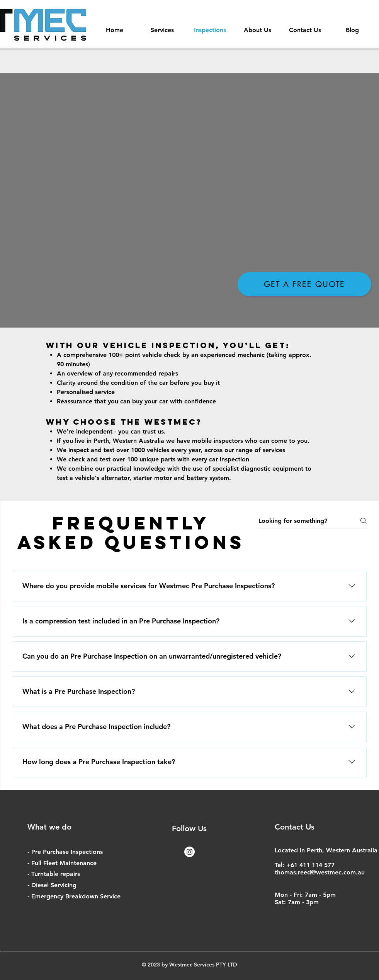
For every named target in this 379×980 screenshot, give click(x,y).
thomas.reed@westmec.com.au (320, 872)
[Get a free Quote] (304, 284)
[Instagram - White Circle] (189, 852)
